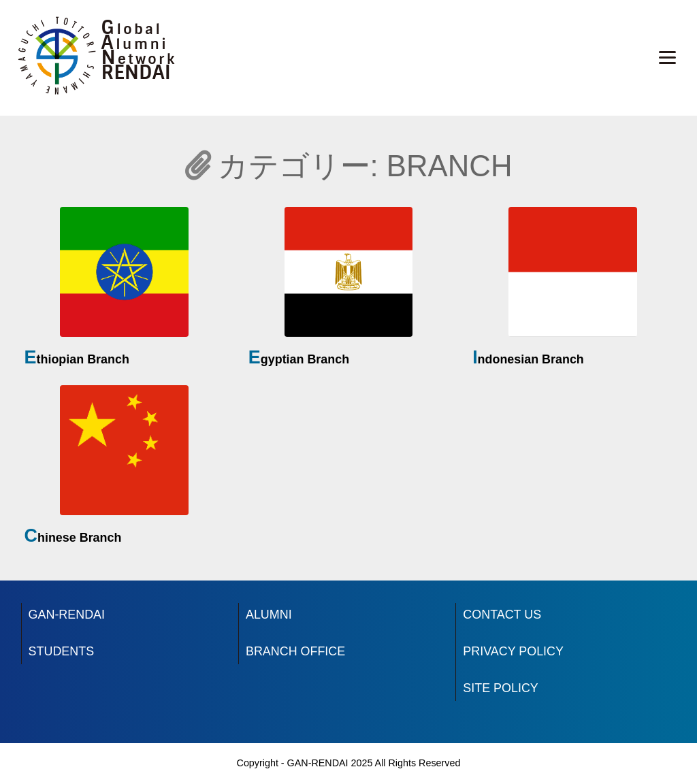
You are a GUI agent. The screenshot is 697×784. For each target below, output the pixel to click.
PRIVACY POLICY (513, 651)
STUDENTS (62, 651)
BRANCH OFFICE (295, 651)
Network (139, 59)
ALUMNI (269, 615)
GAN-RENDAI (67, 615)
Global (132, 29)
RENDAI (136, 72)
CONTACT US (502, 615)
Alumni (135, 44)
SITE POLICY (500, 688)
